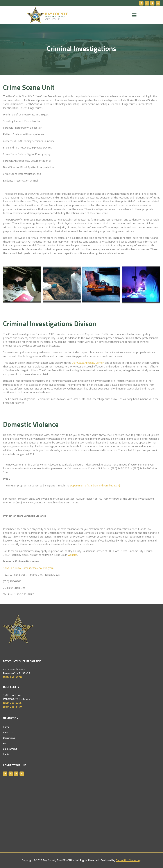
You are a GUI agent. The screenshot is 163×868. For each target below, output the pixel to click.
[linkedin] (158, 3)
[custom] (152, 3)
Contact (7, 754)
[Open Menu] (134, 15)
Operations (9, 738)
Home (6, 727)
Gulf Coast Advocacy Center (88, 363)
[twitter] (147, 3)
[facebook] (141, 3)
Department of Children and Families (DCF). (95, 485)
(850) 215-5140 (12, 707)
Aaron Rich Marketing (128, 860)
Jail (5, 744)
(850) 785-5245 (12, 703)
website (73, 555)
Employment (10, 749)
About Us (8, 733)
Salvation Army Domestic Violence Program (28, 568)
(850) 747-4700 (12, 677)
